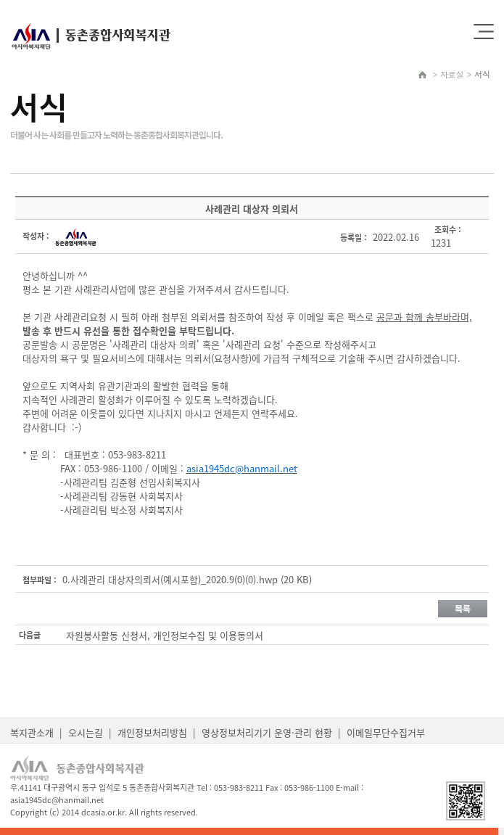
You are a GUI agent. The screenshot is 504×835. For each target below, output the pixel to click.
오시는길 (86, 732)
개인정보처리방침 (152, 732)
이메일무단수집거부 (386, 732)
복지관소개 (32, 732)
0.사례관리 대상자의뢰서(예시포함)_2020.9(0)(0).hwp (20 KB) (187, 579)
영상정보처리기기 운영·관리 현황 (267, 732)
